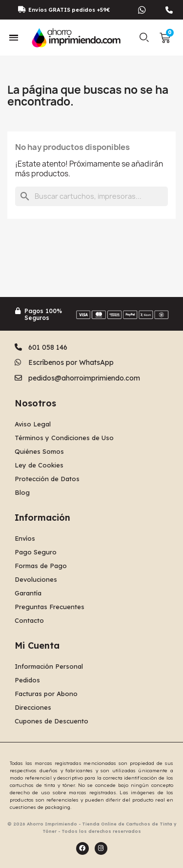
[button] (144, 38)
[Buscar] (91, 196)
